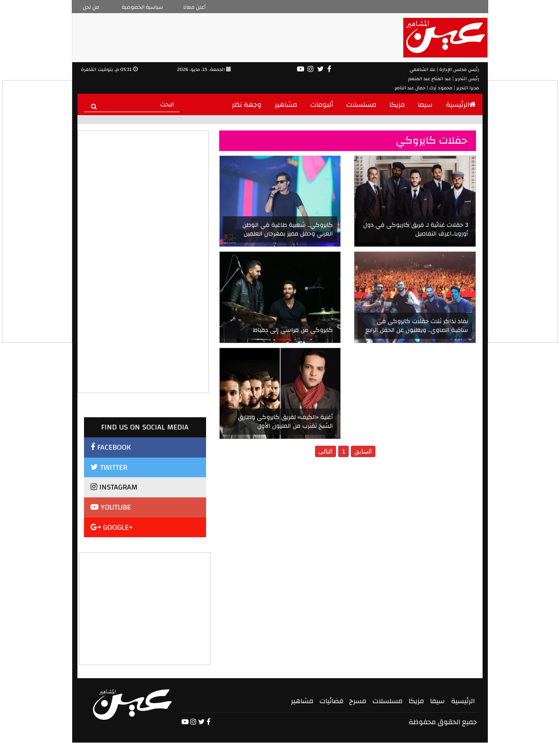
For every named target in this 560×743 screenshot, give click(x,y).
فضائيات (331, 701)
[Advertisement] (145, 608)
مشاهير (286, 105)
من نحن (91, 7)
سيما (425, 105)
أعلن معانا (194, 7)
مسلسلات (361, 105)
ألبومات (322, 105)
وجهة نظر (247, 105)
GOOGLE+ (112, 527)
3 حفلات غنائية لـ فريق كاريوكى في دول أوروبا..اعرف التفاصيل (416, 229)
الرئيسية (461, 105)
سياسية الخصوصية (142, 7)
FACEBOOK (111, 447)
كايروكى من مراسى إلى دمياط (293, 330)
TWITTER (109, 467)
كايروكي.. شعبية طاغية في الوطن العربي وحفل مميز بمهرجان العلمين (288, 229)
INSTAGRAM (114, 487)
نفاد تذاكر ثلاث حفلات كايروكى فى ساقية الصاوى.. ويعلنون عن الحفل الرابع (417, 326)
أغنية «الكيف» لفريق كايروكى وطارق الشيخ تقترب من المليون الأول (285, 422)
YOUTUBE (111, 507)
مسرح (358, 701)
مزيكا (397, 105)
